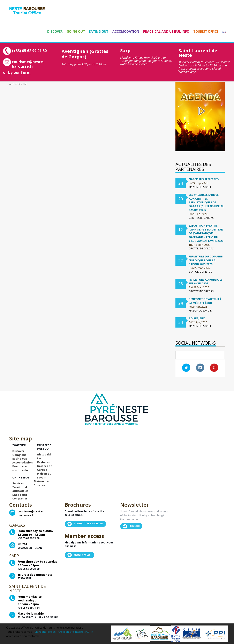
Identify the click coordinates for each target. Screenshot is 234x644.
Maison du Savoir (44, 475)
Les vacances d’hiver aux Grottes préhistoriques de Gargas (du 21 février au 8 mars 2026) (207, 202)
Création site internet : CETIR (76, 632)
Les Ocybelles (44, 460)
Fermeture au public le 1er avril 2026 (206, 282)
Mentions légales (45, 632)
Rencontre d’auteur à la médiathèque (205, 301)
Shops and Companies (20, 497)
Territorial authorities (20, 489)
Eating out (99, 31)
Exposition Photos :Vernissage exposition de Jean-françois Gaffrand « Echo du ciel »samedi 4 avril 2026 (206, 233)
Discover (55, 31)
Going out (76, 31)
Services (18, 483)
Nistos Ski (44, 454)
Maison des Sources (42, 483)
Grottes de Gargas (45, 468)
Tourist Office (206, 31)
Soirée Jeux (197, 318)
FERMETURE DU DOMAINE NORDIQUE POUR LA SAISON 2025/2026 (206, 260)
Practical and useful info (166, 31)
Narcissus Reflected (204, 179)
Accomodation (126, 31)
